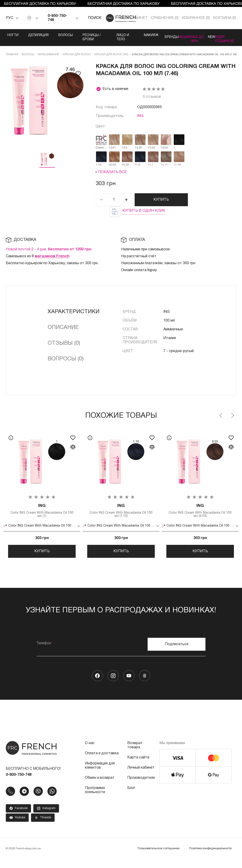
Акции (172, 35)
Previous (221, 419)
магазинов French (52, 260)
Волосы (57, 35)
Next (232, 419)
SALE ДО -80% (192, 39)
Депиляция (29, 35)
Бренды (150, 35)
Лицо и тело (104, 39)
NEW (209, 35)
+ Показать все (111, 175)
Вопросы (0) (66, 362)
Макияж (126, 35)
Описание (63, 331)
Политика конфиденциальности (210, 857)
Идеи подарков (232, 37)
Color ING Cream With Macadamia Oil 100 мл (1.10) (121, 515)
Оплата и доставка (102, 762)
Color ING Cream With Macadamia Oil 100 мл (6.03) (200, 515)
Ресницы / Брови (82, 37)
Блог (131, 797)
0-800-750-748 (57, 18)
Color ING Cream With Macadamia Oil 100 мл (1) (42, 515)
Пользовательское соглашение (159, 857)
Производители (141, 787)
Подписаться (177, 653)
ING (140, 119)
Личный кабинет (141, 777)
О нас (90, 752)
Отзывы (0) (64, 347)
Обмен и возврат (100, 787)
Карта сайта (138, 767)
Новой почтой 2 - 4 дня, (49, 253)
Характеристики (74, 315)
